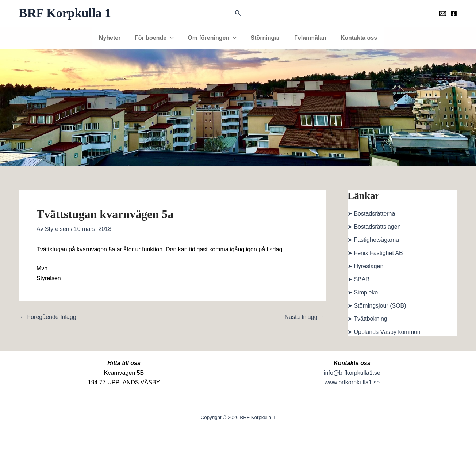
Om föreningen (213, 38)
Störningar (264, 38)
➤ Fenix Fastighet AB (375, 253)
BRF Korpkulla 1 (65, 13)
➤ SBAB (358, 279)
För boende (158, 38)
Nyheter (116, 38)
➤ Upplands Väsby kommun (384, 332)
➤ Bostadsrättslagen (374, 227)
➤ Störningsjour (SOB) (377, 306)
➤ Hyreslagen (365, 266)
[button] (238, 13)
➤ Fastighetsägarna (373, 240)
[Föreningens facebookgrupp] (454, 14)
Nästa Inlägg (305, 317)
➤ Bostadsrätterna (371, 214)
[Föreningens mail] (443, 14)
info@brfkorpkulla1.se (352, 373)
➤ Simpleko (363, 292)
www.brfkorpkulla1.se (352, 382)
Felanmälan (307, 38)
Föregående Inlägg (48, 317)
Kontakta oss (353, 38)
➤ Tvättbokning (367, 319)
